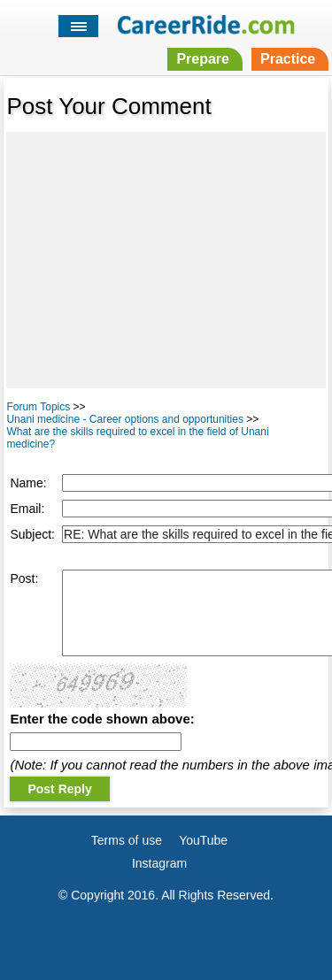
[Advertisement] (166, 260)
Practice (288, 59)
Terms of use (127, 840)
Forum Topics (38, 407)
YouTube (203, 840)
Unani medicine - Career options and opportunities (125, 419)
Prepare (203, 59)
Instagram (159, 863)
